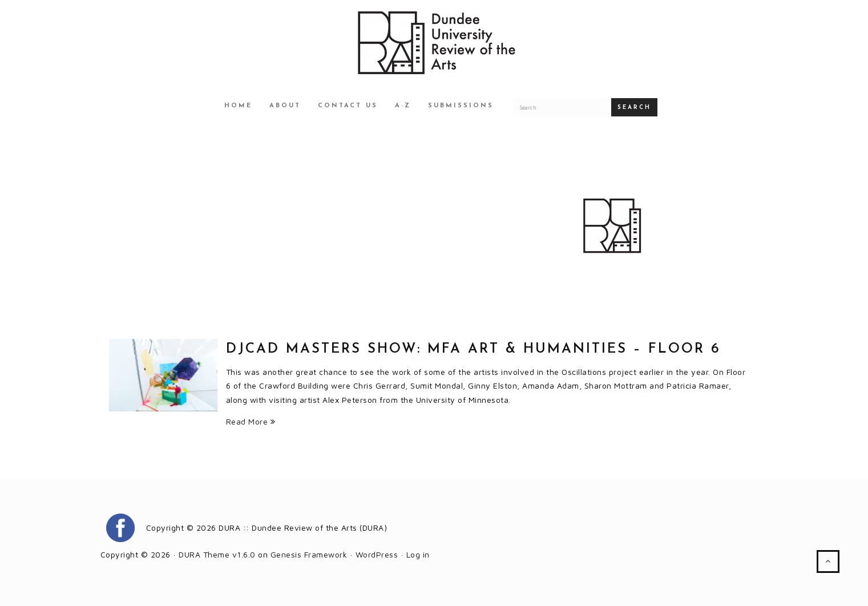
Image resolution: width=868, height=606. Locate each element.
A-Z (403, 106)
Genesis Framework (309, 554)
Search (634, 108)
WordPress (377, 554)
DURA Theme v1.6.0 (217, 554)
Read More (251, 421)
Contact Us (348, 106)
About (285, 106)
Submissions (461, 106)
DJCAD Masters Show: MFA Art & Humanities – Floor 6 (473, 349)
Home (238, 106)
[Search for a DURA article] (562, 107)
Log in (418, 554)
